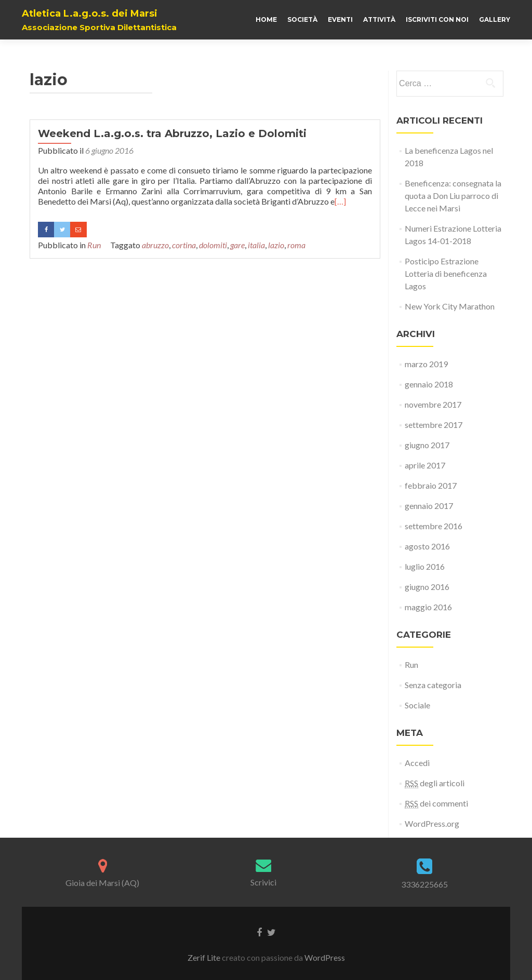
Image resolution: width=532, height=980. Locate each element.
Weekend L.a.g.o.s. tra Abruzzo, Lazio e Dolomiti (172, 133)
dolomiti (213, 245)
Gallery (495, 19)
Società (302, 19)
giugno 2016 (427, 587)
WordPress (325, 957)
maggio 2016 (428, 607)
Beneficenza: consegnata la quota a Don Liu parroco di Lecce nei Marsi (453, 196)
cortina (184, 245)
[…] (340, 201)
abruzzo (155, 245)
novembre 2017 (433, 404)
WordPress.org (432, 823)
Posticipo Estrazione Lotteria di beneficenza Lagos (446, 273)
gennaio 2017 (429, 506)
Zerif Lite (205, 957)
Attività (379, 19)
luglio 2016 (425, 566)
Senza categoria (433, 685)
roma (296, 245)
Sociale (417, 705)
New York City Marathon (450, 306)
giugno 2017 (427, 445)
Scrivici (263, 882)
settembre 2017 (434, 425)
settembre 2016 (434, 526)
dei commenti (436, 803)
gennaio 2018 (429, 384)
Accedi (417, 763)
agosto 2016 (427, 546)
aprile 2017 (425, 465)
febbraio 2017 (431, 485)
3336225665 (424, 884)
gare (237, 245)
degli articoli (435, 783)
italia (256, 245)
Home (266, 19)
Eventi (340, 19)
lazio (276, 245)
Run (94, 245)
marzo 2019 (426, 364)
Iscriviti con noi (437, 19)
